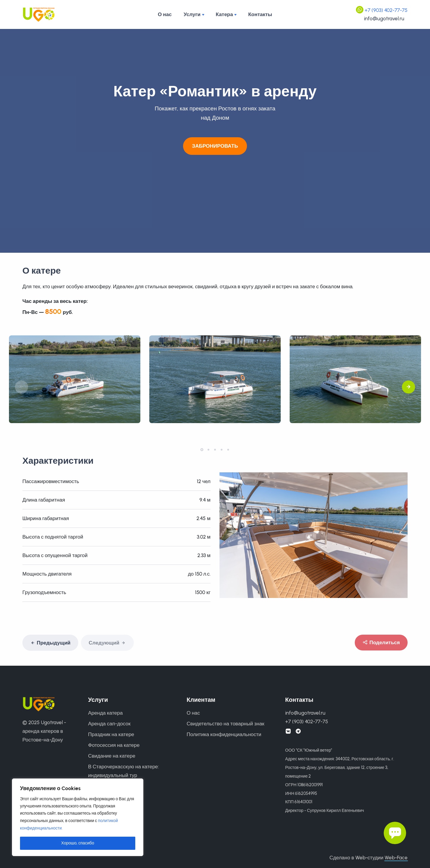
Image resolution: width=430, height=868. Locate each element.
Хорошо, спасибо (78, 843)
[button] (408, 389)
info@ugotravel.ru (384, 18)
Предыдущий (50, 643)
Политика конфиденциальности (224, 734)
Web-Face (396, 858)
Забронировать (215, 146)
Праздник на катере (111, 734)
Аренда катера (105, 713)
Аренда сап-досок (109, 724)
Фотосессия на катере (114, 745)
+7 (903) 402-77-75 (386, 10)
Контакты (260, 14)
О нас (165, 14)
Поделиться (381, 643)
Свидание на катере (112, 756)
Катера (225, 14)
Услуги (192, 14)
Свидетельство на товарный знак (225, 724)
